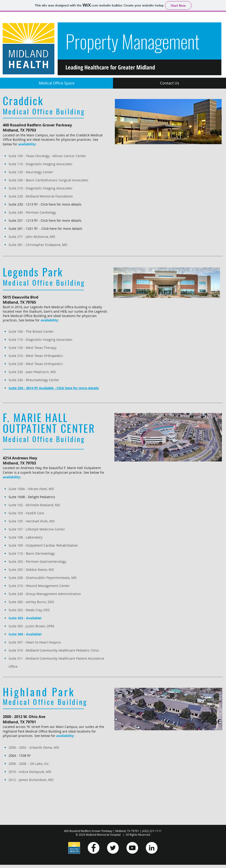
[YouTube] (132, 848)
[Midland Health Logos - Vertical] (74, 848)
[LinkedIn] (152, 848)
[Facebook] (94, 848)
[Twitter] (113, 848)
